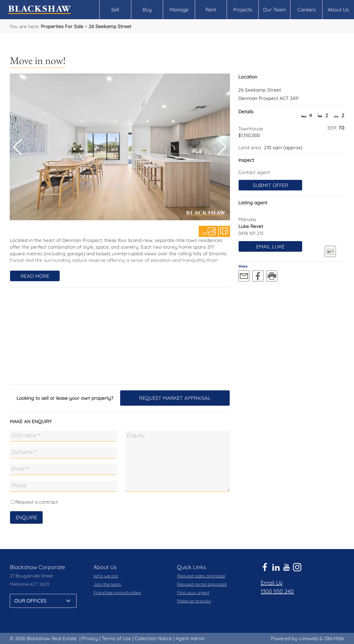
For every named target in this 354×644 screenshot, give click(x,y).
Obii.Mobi (334, 638)
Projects (243, 10)
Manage (179, 10)
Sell (115, 10)
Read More (35, 276)
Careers (306, 10)
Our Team (275, 10)
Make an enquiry (194, 601)
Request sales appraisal (201, 576)
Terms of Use (116, 638)
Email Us (271, 583)
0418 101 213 (251, 233)
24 (204, 233)
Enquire (26, 517)
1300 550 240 (277, 591)
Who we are (106, 576)
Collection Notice (153, 638)
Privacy (90, 638)
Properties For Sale (62, 26)
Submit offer (271, 185)
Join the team (107, 584)
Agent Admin (190, 638)
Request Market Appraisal (175, 398)
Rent (211, 10)
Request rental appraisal (202, 584)
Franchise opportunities (117, 592)
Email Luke (270, 247)
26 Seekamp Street (110, 26)
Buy (147, 10)
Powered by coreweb (294, 638)
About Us (338, 10)
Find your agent (193, 592)
